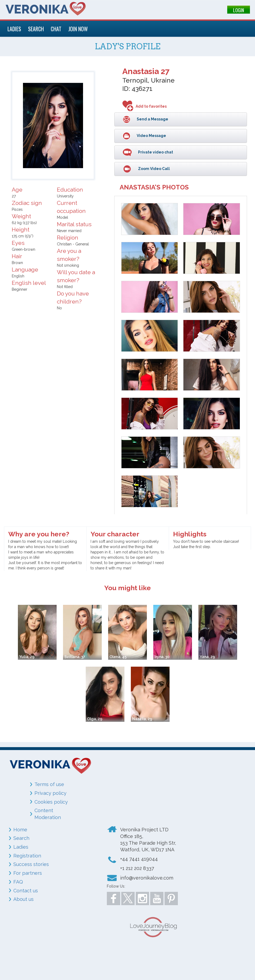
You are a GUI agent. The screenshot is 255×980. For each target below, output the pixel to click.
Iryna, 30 (162, 657)
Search (21, 838)
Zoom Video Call (154, 168)
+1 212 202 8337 (137, 868)
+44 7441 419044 (139, 859)
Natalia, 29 (142, 719)
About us (23, 899)
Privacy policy (50, 793)
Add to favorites (151, 106)
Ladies (21, 847)
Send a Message (152, 119)
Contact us (26, 891)
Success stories (31, 864)
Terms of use (49, 784)
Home (20, 830)
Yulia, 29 (27, 657)
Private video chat (155, 152)
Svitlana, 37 (75, 657)
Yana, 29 (207, 657)
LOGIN (239, 10)
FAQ (18, 882)
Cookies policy (51, 802)
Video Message (151, 135)
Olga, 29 (95, 719)
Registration (27, 856)
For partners (28, 873)
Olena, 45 (118, 657)
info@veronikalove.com (147, 878)
